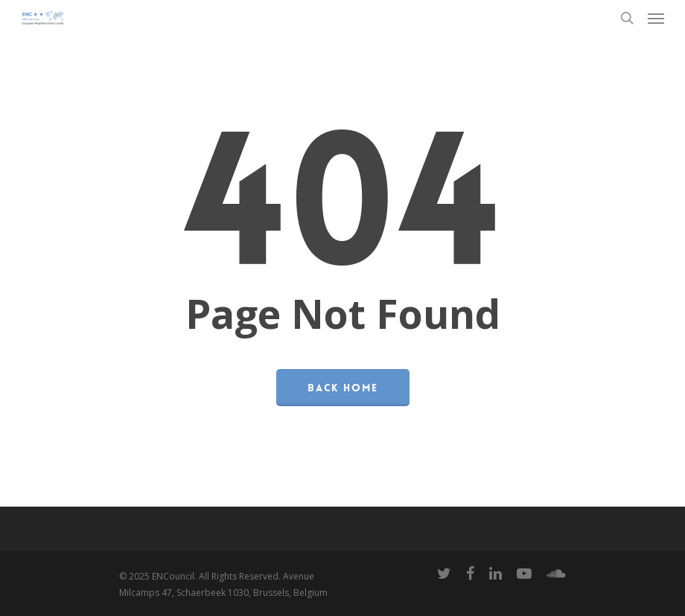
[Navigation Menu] (656, 18)
